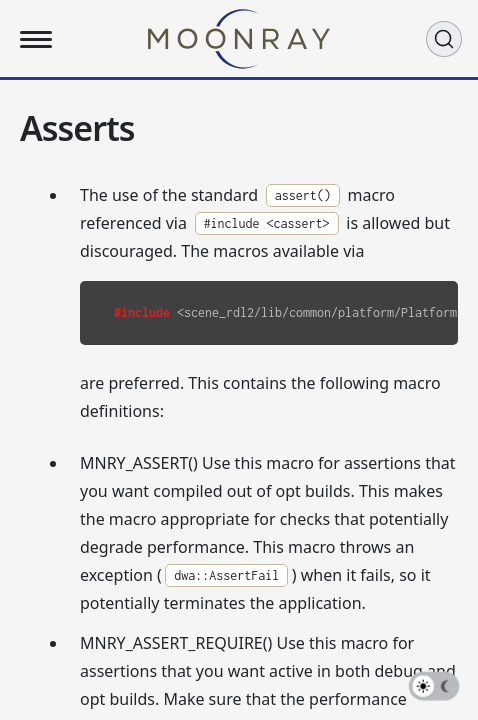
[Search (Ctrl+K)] (444, 39)
